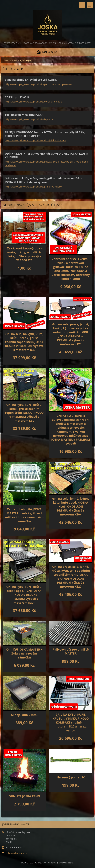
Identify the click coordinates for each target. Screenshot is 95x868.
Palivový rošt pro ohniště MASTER (71, 651)
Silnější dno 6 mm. (24, 715)
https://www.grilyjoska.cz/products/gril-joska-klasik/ (33, 187)
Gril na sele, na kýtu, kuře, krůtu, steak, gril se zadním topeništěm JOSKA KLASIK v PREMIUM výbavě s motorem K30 (24, 342)
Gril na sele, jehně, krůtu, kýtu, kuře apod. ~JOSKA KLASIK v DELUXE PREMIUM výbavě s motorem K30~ (71, 506)
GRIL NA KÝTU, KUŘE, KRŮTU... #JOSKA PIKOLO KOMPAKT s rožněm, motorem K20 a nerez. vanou (71, 722)
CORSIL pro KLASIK (17, 97)
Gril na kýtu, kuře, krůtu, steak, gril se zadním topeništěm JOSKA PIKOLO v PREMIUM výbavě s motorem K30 (24, 413)
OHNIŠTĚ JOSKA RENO (24, 796)
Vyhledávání (82, 5)
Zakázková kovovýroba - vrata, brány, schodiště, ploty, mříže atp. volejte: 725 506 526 (24, 254)
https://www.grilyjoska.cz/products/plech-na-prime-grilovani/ (39, 84)
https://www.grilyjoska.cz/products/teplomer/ (30, 119)
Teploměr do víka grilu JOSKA (24, 115)
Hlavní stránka (10, 60)
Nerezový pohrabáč (71, 777)
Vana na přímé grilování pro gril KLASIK (31, 80)
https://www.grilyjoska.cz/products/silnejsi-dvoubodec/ (35, 141)
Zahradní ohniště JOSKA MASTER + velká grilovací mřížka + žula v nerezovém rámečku (24, 515)
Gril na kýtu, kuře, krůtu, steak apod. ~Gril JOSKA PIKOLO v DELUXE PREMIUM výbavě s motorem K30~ (24, 595)
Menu (90, 5)
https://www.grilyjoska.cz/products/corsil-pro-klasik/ (34, 102)
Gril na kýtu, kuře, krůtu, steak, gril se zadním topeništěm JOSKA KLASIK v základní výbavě (44, 180)
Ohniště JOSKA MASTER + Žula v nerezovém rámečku (24, 653)
